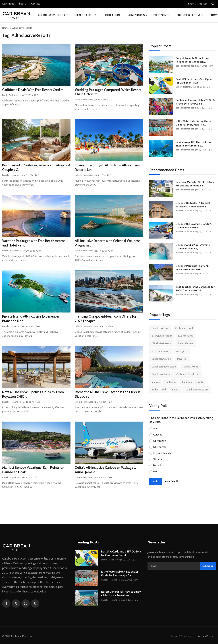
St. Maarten (160, 441)
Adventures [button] (138, 15)
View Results (172, 481)
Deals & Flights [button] (87, 15)
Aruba (156, 428)
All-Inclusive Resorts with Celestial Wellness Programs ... (102, 244)
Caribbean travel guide (164, 367)
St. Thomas (160, 447)
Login (191, 4)
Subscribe (208, 569)
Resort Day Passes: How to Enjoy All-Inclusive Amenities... (121, 596)
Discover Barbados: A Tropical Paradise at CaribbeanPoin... (193, 205)
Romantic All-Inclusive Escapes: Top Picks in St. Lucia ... (108, 396)
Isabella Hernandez (84, 100)
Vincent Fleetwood (185, 211)
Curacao (158, 435)
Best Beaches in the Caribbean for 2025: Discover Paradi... (195, 289)
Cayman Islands (162, 453)
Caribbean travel (184, 328)
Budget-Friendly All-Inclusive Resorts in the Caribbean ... (192, 60)
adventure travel (160, 351)
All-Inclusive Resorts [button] (55, 15)
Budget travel (185, 336)
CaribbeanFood (190, 367)
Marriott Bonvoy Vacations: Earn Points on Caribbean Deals (36, 472)
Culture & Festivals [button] (191, 15)
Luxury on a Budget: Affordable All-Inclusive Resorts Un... (102, 168)
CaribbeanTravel (160, 328)
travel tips (182, 359)
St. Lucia (158, 459)
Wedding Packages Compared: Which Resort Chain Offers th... (104, 92)
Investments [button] (162, 15)
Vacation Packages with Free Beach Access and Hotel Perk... (36, 244)
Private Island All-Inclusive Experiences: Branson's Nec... (33, 320)
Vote (156, 481)
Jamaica (156, 382)
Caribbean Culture (161, 359)
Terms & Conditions (181, 639)
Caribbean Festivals (192, 382)
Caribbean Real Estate (188, 374)
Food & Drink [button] (114, 15)
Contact (35, 4)
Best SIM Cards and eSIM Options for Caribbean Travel (195, 81)
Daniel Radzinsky (11, 95)
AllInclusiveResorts (162, 343)
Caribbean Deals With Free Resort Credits (35, 90)
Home (5, 28)
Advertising (8, 4)
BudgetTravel (159, 390)
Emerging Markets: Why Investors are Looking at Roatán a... (195, 184)
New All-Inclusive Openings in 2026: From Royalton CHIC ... (36, 396)
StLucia (176, 390)
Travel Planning (186, 343)
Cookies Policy (204, 639)
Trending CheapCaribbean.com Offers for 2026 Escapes (107, 320)
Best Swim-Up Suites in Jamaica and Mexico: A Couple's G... (31, 168)
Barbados (171, 382)
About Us (23, 4)
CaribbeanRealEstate (197, 390)
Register (202, 4)
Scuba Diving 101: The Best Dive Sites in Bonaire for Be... (194, 144)
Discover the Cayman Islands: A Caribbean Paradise (194, 226)
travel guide (182, 351)
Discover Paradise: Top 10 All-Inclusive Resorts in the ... (193, 268)
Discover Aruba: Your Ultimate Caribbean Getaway (193, 247)
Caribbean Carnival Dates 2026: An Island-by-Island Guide (196, 102)
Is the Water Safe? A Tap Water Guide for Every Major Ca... (193, 123)
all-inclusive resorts (162, 336)
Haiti (156, 471)
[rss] (35, 606)
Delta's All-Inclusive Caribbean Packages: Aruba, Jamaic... (107, 472)
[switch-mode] (213, 4)
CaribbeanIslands (161, 374)
